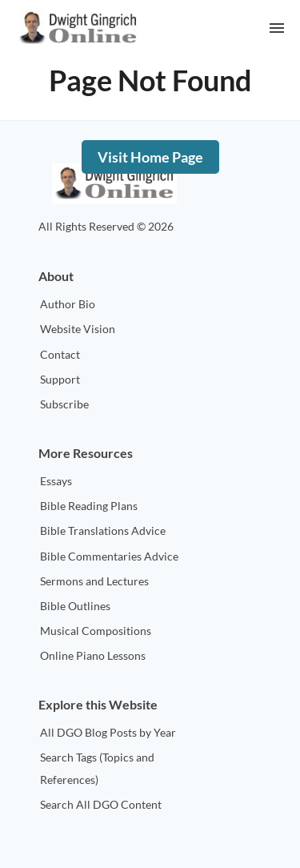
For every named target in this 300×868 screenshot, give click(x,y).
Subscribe (64, 404)
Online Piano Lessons (93, 655)
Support (60, 379)
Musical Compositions (96, 631)
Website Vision (78, 329)
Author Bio (68, 304)
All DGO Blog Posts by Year (108, 732)
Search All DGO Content (101, 804)
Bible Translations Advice (103, 530)
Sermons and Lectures (94, 581)
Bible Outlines (75, 606)
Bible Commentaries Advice (109, 556)
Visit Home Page (150, 157)
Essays (56, 481)
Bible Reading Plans (89, 506)
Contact (60, 354)
